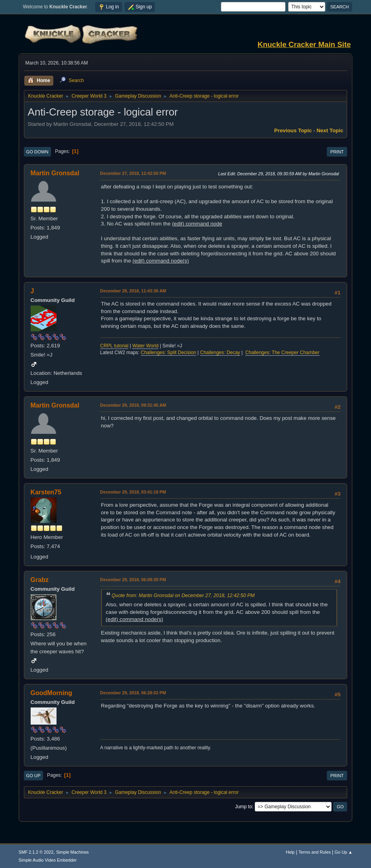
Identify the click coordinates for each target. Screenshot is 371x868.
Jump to (243, 807)
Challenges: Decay (220, 353)
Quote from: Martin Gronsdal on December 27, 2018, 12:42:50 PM (183, 596)
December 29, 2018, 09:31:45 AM (133, 405)
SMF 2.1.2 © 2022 (36, 852)
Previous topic (293, 130)
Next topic (330, 130)
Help (290, 852)
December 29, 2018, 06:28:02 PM (133, 693)
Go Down (37, 152)
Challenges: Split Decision (169, 353)
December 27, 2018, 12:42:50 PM (133, 173)
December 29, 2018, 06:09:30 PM (133, 580)
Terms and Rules (315, 852)
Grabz (40, 580)
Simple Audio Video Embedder (48, 860)
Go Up (33, 776)
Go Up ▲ (344, 852)
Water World (145, 346)
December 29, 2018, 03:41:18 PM (133, 492)
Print (337, 152)
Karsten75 (46, 492)
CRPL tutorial (114, 346)
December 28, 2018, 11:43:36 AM (133, 291)
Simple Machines (72, 852)
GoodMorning (52, 693)
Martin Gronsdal (55, 173)
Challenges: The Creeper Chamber (282, 353)
